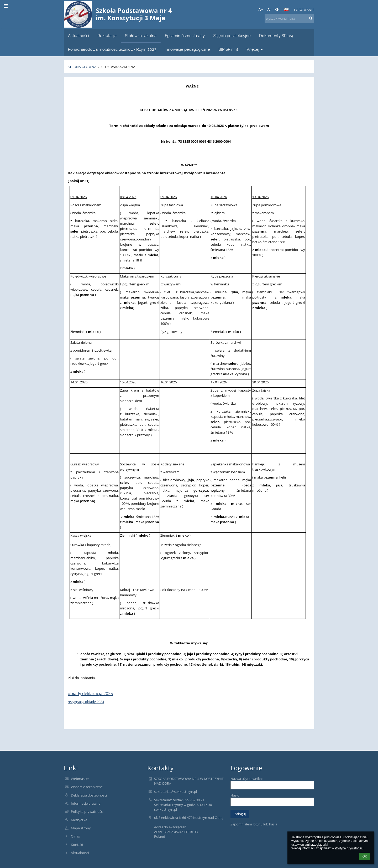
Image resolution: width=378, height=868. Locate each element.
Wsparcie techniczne (87, 787)
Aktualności (80, 853)
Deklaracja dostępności (89, 795)
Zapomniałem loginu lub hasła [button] (254, 824)
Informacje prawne (86, 803)
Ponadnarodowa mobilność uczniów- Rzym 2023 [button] (112, 49)
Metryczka (79, 820)
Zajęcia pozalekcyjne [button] (232, 36)
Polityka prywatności (87, 811)
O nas (75, 836)
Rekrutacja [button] (107, 36)
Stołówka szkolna (118, 67)
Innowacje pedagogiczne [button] (187, 49)
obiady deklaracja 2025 (90, 694)
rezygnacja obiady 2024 (86, 702)
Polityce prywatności (349, 848)
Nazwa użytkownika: (246, 779)
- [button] (269, 9)
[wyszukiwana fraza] (289, 18)
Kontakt (77, 845)
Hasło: (235, 795)
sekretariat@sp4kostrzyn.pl (175, 792)
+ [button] (261, 9)
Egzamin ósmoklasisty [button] (185, 36)
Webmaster (80, 779)
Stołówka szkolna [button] (141, 36)
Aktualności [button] (78, 36)
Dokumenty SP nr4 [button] (276, 36)
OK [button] (365, 856)
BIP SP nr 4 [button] (228, 49)
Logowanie (304, 10)
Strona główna (82, 67)
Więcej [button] (255, 49)
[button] (286, 10)
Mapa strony (81, 828)
